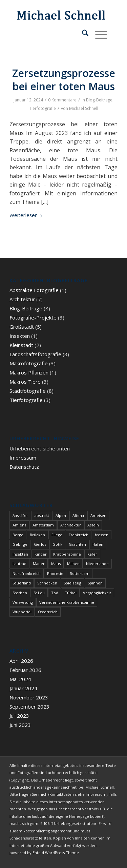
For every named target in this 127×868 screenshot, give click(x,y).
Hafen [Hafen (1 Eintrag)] (98, 544)
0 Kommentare (62, 100)
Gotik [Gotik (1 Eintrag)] (57, 544)
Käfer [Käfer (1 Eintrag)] (92, 554)
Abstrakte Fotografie (34, 290)
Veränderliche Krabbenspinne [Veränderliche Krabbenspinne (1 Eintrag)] (67, 602)
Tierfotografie (43, 108)
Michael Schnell (84, 108)
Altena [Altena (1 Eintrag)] (78, 515)
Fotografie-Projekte (33, 317)
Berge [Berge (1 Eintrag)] (18, 535)
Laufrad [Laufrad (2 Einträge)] (19, 564)
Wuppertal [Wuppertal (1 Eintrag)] (22, 612)
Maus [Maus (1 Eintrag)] (56, 564)
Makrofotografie (29, 363)
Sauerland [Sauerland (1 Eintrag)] (22, 583)
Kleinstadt (21, 345)
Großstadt (22, 327)
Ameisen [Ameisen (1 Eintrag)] (98, 515)
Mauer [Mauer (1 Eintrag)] (39, 564)
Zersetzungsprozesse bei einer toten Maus (64, 80)
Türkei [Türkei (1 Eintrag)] (71, 593)
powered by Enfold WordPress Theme (44, 853)
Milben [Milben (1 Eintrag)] (73, 564)
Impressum (23, 458)
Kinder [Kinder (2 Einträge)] (41, 554)
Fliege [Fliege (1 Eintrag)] (57, 535)
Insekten (20, 336)
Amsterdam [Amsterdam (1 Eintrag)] (43, 525)
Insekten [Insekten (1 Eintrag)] (20, 554)
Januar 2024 (23, 688)
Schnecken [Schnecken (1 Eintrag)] (47, 583)
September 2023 (29, 707)
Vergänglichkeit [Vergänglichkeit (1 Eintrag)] (97, 593)
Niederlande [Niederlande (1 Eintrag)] (97, 564)
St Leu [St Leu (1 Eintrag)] (39, 593)
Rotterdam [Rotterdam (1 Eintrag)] (80, 573)
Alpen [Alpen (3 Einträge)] (61, 515)
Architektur (22, 299)
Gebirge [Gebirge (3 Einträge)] (20, 544)
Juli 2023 (19, 716)
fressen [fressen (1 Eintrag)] (102, 535)
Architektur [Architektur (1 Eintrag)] (71, 525)
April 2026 (21, 661)
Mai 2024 (20, 679)
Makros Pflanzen (29, 372)
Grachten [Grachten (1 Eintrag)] (77, 544)
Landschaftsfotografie (35, 354)
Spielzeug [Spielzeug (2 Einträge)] (72, 583)
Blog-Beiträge (99, 100)
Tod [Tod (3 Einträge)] (55, 593)
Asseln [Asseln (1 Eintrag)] (93, 525)
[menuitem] (82, 34)
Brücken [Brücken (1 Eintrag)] (37, 535)
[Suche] (82, 34)
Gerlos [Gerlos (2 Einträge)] (40, 544)
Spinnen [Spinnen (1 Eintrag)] (95, 583)
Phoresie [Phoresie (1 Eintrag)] (55, 573)
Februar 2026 (25, 670)
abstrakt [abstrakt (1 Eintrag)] (42, 515)
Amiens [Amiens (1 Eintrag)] (19, 525)
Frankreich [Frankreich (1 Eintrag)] (79, 535)
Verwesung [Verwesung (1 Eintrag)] (23, 602)
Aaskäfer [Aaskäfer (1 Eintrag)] (20, 515)
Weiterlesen (26, 215)
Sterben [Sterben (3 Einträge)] (20, 593)
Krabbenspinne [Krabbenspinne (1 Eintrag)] (67, 554)
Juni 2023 (20, 725)
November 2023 (29, 697)
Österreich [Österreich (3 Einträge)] (48, 612)
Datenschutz (24, 467)
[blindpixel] (53, 14)
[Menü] (98, 34)
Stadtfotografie (28, 391)
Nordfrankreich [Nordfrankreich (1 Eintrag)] (27, 573)
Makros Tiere (25, 382)
